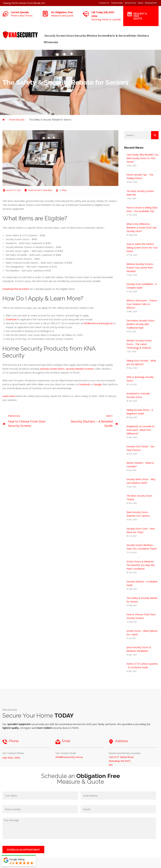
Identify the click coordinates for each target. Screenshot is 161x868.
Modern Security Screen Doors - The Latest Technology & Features (139, 344)
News (141, 3)
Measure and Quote (62, 15)
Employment (151, 3)
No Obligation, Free (62, 12)
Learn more (9, 396)
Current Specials (20, 12)
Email (66, 741)
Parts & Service (118, 36)
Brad (64, 190)
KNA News (48, 190)
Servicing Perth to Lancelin (106, 19)
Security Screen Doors (59, 36)
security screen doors (52, 369)
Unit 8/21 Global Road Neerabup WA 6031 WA (121, 761)
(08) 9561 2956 (11, 758)
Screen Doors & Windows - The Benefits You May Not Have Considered (141, 565)
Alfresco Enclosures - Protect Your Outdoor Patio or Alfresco (142, 304)
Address (122, 741)
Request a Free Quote (140, 16)
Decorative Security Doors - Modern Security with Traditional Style (141, 324)
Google (98, 384)
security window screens (80, 369)
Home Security (35, 190)
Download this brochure (16, 289)
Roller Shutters (138, 36)
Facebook (84, 384)
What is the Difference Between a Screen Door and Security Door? (141, 228)
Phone (14, 741)
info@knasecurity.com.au (69, 757)
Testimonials (117, 3)
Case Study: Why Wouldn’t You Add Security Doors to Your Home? (142, 158)
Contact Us (104, 3)
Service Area (130, 3)
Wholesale (50, 42)
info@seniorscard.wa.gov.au (98, 323)
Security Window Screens (91, 36)
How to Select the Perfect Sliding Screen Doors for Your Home (142, 248)
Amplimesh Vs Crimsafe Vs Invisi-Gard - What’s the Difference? (140, 430)
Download (11, 319)
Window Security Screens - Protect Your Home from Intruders (140, 268)
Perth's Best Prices (22, 15)
